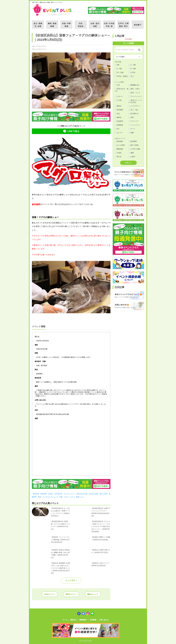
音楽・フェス (134, 93)
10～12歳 (119, 72)
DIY (117, 129)
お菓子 (132, 157)
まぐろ (72, 497)
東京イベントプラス (52, 10)
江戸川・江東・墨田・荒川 (123, 23)
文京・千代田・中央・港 (109, 23)
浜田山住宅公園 (82, 494)
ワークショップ (69, 494)
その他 (118, 100)
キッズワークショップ (50, 497)
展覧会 (118, 106)
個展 (131, 133)
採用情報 (93, 620)
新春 (40, 497)
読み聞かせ (134, 114)
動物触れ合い (134, 85)
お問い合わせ (104, 620)
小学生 (132, 72)
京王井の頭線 (93, 494)
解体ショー (80, 497)
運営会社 (73, 620)
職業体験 (119, 149)
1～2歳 (132, 65)
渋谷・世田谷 (81, 23)
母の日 (118, 157)
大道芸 (118, 153)
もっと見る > (71, 580)
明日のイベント (71, 594)
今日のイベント (50, 594)
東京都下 (138, 23)
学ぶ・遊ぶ (134, 110)
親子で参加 (104, 494)
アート (132, 129)
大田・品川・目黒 (95, 23)
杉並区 (51, 494)
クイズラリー (134, 106)
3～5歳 (118, 69)
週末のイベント (93, 594)
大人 (131, 76)
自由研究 (119, 121)
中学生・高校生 (121, 76)
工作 (117, 85)
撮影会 (118, 117)
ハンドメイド (134, 125)
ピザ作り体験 (134, 149)
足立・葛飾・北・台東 (38, 23)
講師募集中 (83, 620)
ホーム (65, 620)
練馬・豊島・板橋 (52, 23)
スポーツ (119, 96)
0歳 (117, 65)
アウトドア (134, 121)
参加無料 (36, 494)
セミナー (119, 133)
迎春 (61, 497)
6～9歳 (132, 69)
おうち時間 (120, 145)
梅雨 (131, 153)
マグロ (66, 497)
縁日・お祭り (134, 89)
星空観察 (119, 110)
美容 (131, 117)
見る (117, 114)
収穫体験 (119, 125)
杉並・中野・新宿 (66, 23)
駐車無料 (44, 494)
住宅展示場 (58, 494)
